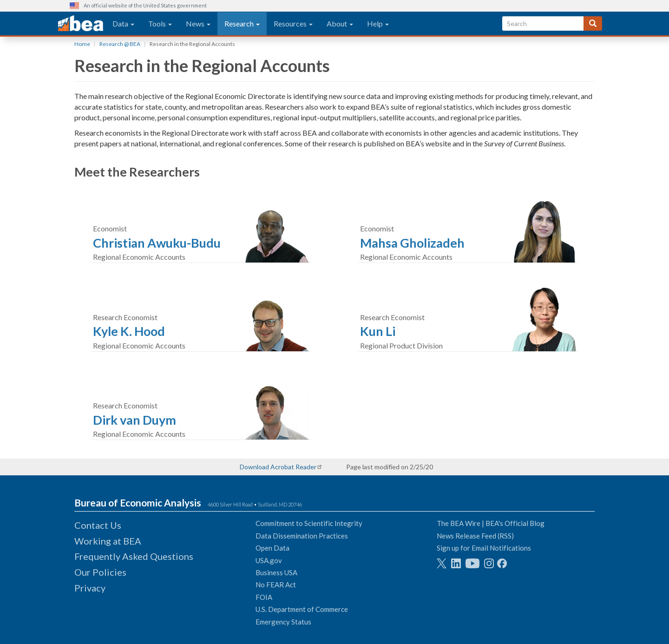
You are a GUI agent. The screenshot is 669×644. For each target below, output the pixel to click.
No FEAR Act (276, 585)
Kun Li (378, 331)
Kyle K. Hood (129, 331)
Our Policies (100, 572)
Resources (293, 23)
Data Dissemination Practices (302, 536)
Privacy (90, 588)
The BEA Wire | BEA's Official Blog (491, 523)
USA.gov (269, 560)
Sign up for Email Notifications (484, 548)
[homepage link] (81, 24)
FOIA (264, 597)
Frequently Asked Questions (134, 556)
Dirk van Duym (134, 420)
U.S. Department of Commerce (302, 609)
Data (123, 23)
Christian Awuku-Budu (157, 243)
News (198, 23)
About (340, 23)
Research (242, 23)
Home (82, 44)
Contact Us (98, 525)
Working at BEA (108, 541)
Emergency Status (283, 622)
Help (378, 23)
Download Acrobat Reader (278, 467)
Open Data (272, 548)
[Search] (593, 23)
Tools (160, 23)
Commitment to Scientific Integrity (309, 523)
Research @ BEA (120, 44)
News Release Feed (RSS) (475, 536)
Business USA (276, 572)
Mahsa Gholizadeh (412, 243)
